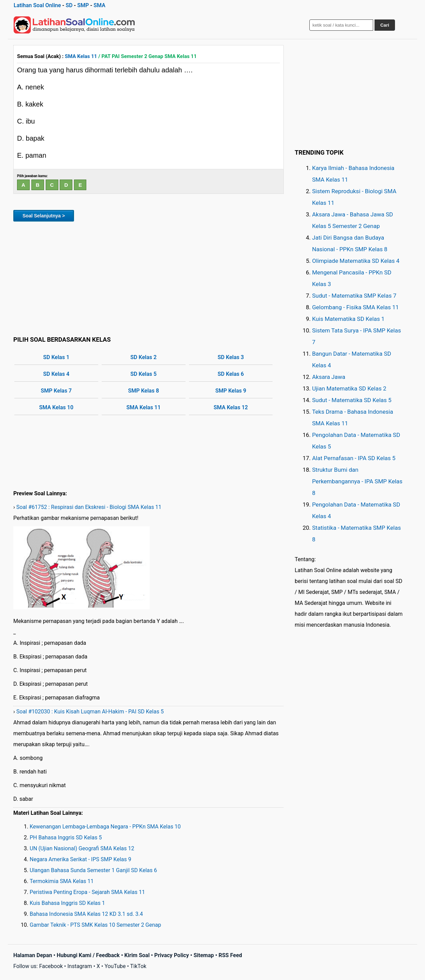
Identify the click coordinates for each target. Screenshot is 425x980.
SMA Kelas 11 (81, 56)
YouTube (115, 966)
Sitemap (204, 955)
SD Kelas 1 (56, 357)
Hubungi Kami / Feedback (88, 955)
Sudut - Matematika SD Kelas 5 (352, 400)
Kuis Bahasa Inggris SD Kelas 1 (67, 903)
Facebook (51, 966)
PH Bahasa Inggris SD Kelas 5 (66, 837)
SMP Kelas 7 (56, 391)
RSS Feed (230, 955)
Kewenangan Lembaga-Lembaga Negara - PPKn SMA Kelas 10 (105, 827)
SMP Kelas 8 (143, 391)
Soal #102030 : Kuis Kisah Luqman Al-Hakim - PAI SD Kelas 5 (90, 712)
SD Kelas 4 (56, 374)
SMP (83, 5)
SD (69, 5)
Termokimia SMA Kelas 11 (62, 881)
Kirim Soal (137, 955)
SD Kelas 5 (143, 374)
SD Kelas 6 (231, 374)
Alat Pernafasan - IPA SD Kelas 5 (354, 458)
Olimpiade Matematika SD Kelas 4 (356, 261)
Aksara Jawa (329, 377)
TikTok (138, 966)
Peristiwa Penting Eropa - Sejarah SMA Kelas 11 (87, 892)
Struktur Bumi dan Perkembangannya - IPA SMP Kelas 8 (357, 481)
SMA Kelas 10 (56, 407)
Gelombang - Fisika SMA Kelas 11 (355, 307)
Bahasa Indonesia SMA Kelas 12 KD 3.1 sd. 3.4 (86, 914)
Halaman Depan (33, 955)
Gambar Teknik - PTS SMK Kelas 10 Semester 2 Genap (95, 925)
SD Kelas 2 (143, 357)
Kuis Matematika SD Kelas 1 (348, 319)
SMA (99, 5)
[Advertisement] (149, 278)
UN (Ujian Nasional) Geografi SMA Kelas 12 (82, 848)
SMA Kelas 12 (231, 407)
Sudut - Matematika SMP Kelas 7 (354, 296)
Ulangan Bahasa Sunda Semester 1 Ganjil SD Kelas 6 (93, 870)
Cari (385, 25)
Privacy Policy (171, 955)
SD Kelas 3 (231, 357)
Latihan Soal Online (37, 5)
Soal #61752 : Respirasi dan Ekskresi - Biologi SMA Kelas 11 (89, 507)
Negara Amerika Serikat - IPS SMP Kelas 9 (80, 859)
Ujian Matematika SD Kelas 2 (349, 388)
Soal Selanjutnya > (44, 216)
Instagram (79, 966)
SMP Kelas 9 (231, 391)
